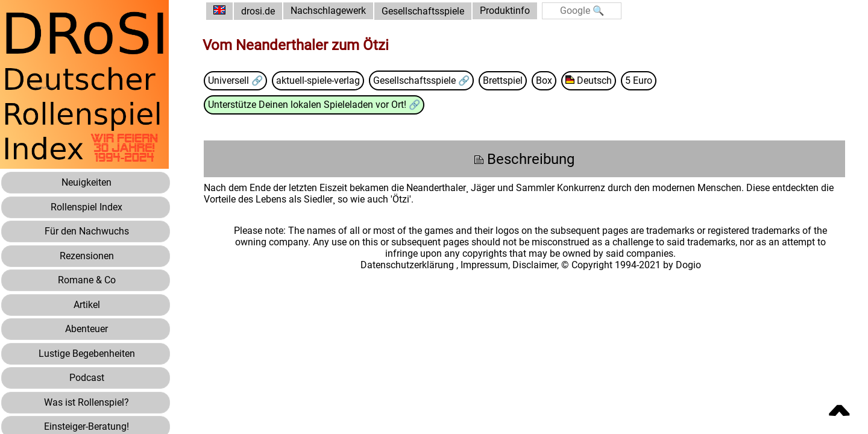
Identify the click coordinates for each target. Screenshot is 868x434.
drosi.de (260, 11)
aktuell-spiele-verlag (321, 80)
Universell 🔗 (238, 80)
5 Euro (642, 80)
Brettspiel (506, 80)
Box (548, 80)
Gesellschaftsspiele (425, 11)
